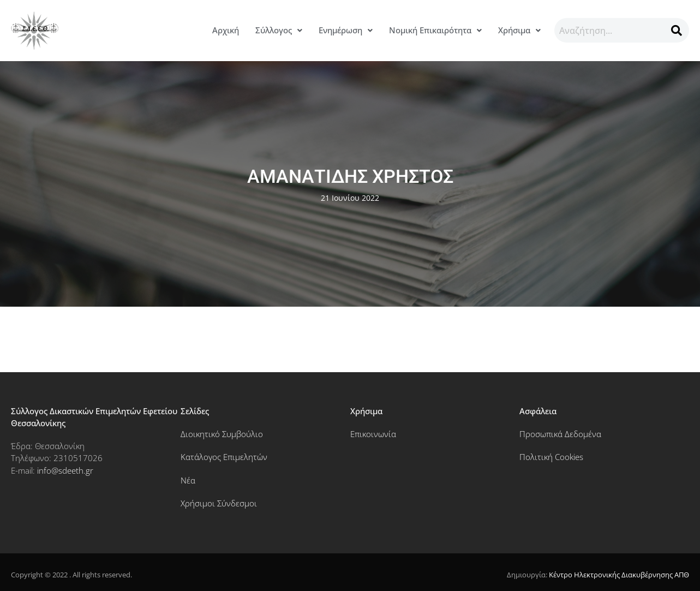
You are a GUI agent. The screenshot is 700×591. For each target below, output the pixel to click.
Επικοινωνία (373, 434)
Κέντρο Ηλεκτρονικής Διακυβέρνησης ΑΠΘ (619, 575)
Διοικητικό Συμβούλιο (222, 434)
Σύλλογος (279, 30)
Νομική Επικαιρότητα (435, 30)
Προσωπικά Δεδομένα (560, 434)
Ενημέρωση (346, 30)
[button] (279, 30)
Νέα (188, 480)
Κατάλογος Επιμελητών (224, 457)
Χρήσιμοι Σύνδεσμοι (219, 503)
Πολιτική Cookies (551, 457)
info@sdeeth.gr (65, 470)
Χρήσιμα (519, 30)
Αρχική (226, 30)
